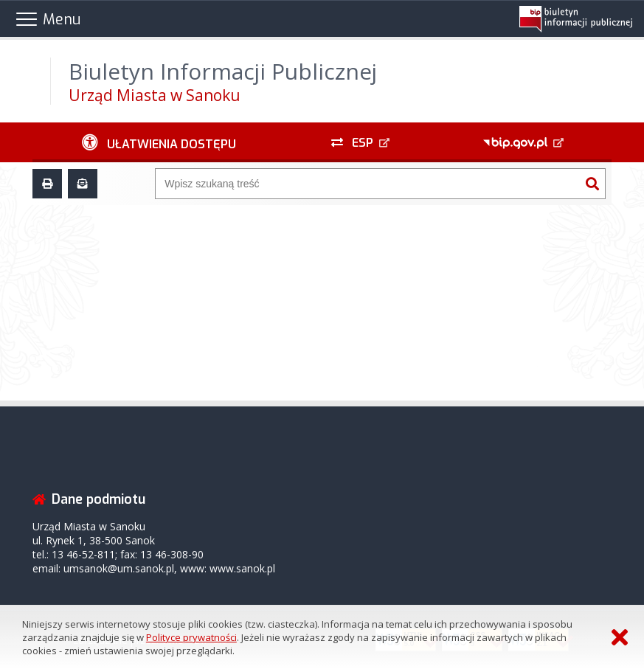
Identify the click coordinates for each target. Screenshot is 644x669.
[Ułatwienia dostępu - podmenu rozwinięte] (159, 142)
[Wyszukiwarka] (368, 184)
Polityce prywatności (191, 637)
